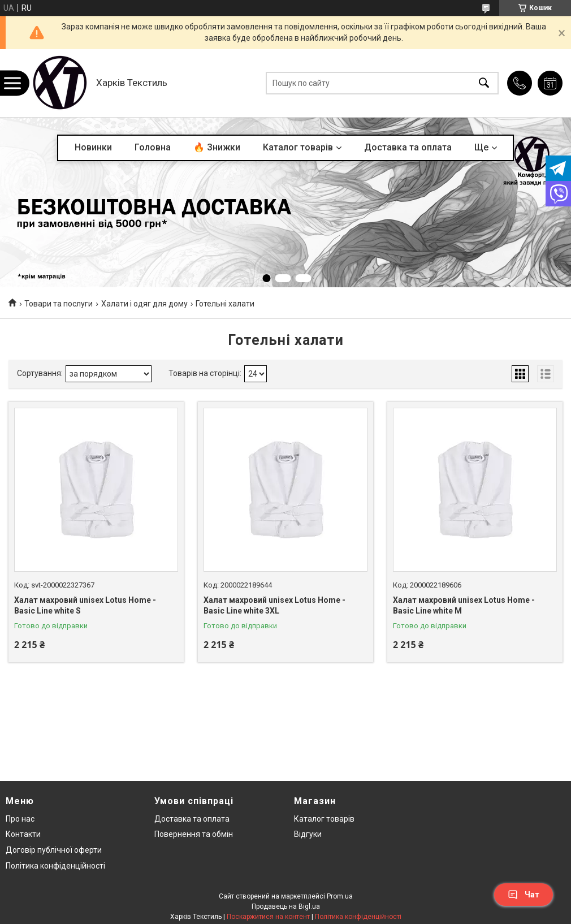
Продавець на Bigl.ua (286, 906)
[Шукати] (484, 83)
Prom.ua (340, 896)
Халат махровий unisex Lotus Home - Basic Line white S (85, 606)
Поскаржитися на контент (268, 917)
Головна (153, 147)
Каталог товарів (298, 147)
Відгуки (308, 834)
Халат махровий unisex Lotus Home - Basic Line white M (464, 606)
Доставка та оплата (408, 147)
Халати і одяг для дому (144, 304)
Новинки (93, 147)
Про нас (20, 819)
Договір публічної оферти (54, 850)
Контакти (23, 834)
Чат (524, 895)
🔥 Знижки (217, 147)
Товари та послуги (59, 304)
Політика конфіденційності (55, 866)
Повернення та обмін (194, 834)
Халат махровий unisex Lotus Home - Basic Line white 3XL (274, 606)
